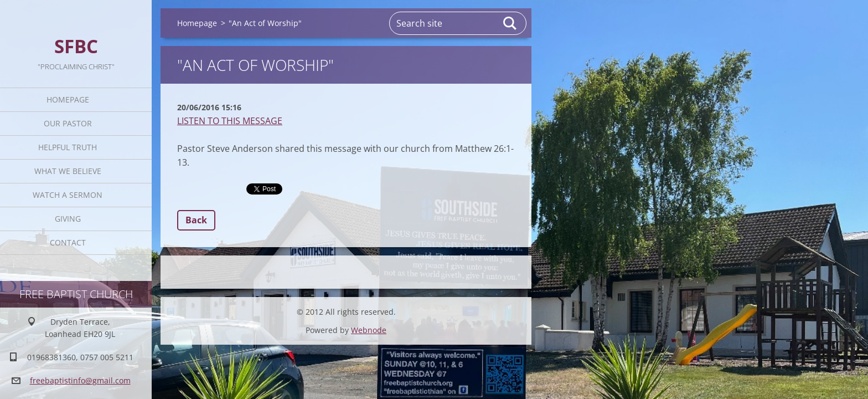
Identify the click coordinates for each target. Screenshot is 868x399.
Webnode (369, 330)
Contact (68, 242)
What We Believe (68, 171)
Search (510, 23)
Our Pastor (68, 123)
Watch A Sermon (68, 195)
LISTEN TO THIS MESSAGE (230, 121)
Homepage (68, 99)
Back (196, 220)
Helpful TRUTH (68, 147)
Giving (68, 219)
